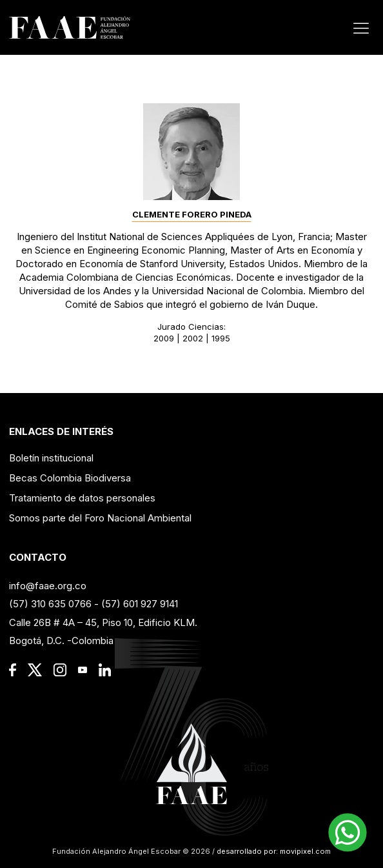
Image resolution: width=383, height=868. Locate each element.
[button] (348, 833)
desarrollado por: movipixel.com (273, 851)
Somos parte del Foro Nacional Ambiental (100, 518)
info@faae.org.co (48, 586)
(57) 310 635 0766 (50, 604)
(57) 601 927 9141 (140, 604)
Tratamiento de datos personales (82, 498)
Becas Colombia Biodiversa (70, 478)
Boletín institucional (51, 458)
